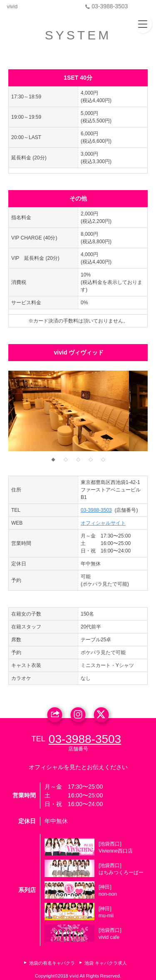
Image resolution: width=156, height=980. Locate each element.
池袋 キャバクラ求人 (106, 963)
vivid (13, 6)
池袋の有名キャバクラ (52, 963)
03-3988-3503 (126, 6)
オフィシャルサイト (103, 523)
